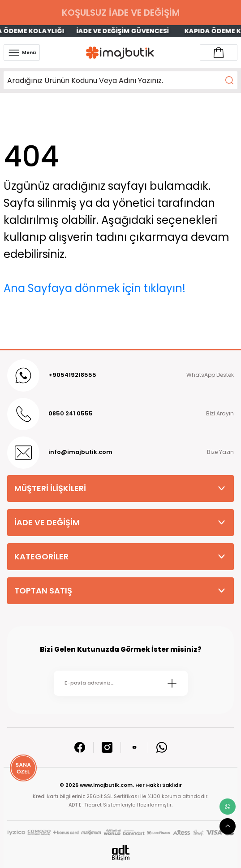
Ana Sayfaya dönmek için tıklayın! (95, 288)
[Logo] (120, 53)
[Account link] (219, 52)
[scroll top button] (228, 826)
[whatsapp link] (228, 807)
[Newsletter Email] (121, 683)
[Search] (120, 80)
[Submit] (172, 683)
